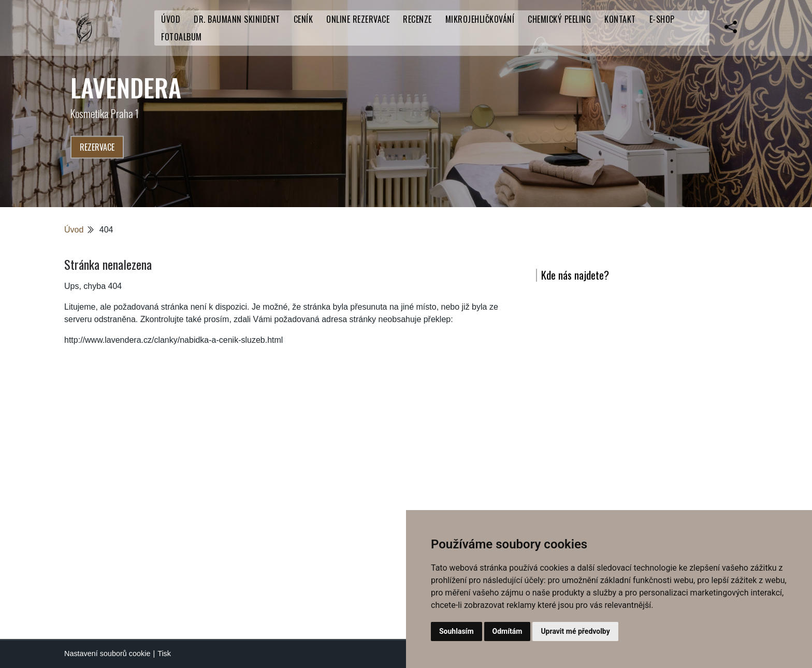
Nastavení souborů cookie (107, 654)
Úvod (171, 19)
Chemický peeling (559, 19)
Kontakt (620, 19)
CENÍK (303, 19)
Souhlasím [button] (456, 631)
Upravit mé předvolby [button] (575, 631)
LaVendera (126, 87)
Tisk (164, 654)
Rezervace (97, 147)
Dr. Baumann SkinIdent (237, 19)
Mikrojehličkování (480, 19)
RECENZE (417, 19)
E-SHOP (662, 19)
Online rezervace (358, 19)
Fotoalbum (182, 37)
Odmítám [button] (508, 631)
